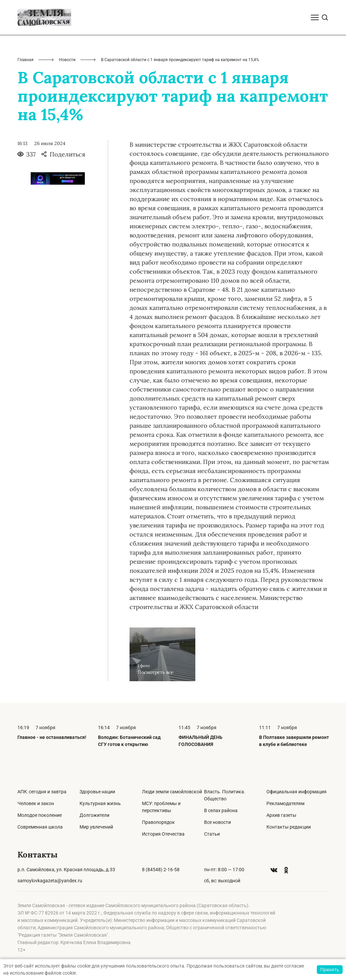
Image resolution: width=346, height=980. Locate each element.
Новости (67, 60)
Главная (26, 60)
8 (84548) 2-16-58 (161, 870)
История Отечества (163, 834)
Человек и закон (36, 803)
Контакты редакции (289, 827)
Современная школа (40, 827)
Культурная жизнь (100, 803)
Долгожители (94, 815)
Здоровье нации (97, 792)
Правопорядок (158, 822)
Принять (330, 970)
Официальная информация (296, 792)
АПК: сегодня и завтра (42, 792)
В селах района (221, 810)
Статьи (212, 834)
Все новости (217, 822)
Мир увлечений (96, 827)
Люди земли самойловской (172, 792)
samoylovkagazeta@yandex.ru (50, 881)
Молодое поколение (40, 815)
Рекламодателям (285, 803)
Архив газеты (281, 815)
